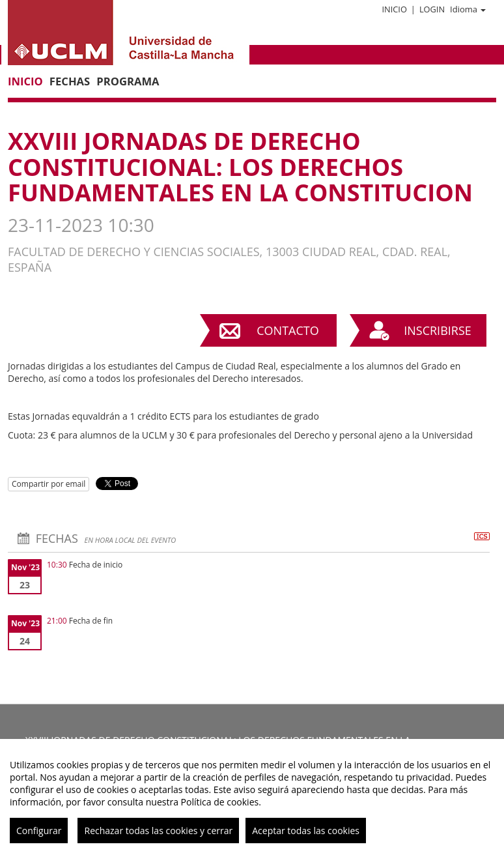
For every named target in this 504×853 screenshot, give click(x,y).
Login (432, 9)
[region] (252, 796)
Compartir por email (49, 484)
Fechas (70, 81)
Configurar (39, 831)
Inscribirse (438, 330)
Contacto (287, 330)
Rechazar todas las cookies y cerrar (158, 831)
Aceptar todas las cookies (306, 831)
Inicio (394, 9)
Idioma (468, 9)
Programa (128, 81)
